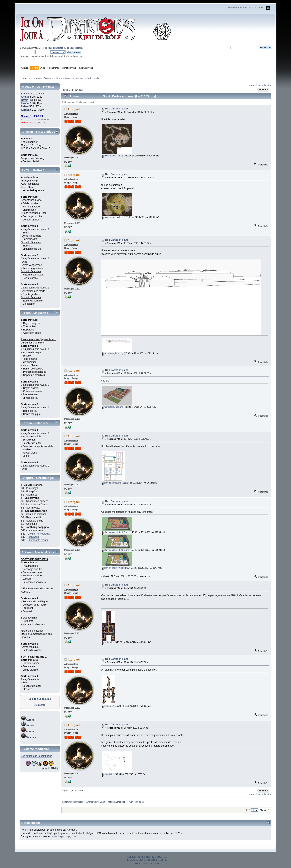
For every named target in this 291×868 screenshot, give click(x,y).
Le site (33, 699)
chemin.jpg (108, 774)
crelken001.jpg (110, 706)
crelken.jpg (108, 642)
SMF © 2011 (145, 857)
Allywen (26, 94)
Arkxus (25, 97)
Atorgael (74, 109)
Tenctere (31, 737)
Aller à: (248, 810)
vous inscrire (76, 48)
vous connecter (55, 48)
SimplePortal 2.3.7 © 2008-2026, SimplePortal (147, 860)
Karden (25, 110)
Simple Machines (159, 857)
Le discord (40, 705)
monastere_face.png (113, 353)
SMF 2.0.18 (132, 857)
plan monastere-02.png (114, 568)
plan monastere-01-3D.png (116, 532)
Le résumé (45, 699)
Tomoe (30, 726)
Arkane (30, 731)
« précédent (255, 85)
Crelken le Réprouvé (39, 534)
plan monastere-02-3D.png (116, 550)
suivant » (266, 85)
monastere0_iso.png (113, 407)
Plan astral (33, 537)
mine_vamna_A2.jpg (113, 156)
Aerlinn (30, 720)
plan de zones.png (112, 483)
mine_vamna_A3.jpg (113, 217)
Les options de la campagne (37, 756)
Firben (25, 106)
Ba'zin (25, 100)
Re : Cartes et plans (117, 109)
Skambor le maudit (38, 540)
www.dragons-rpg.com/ (65, 836)
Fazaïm (25, 103)
